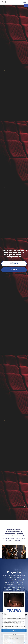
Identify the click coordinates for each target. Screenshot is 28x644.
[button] (26, 615)
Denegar (14, 635)
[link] (26, 6)
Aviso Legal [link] (23, 642)
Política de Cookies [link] (7, 642)
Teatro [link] (14, 611)
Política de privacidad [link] (16, 642)
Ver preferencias (14, 639)
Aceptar (14, 631)
